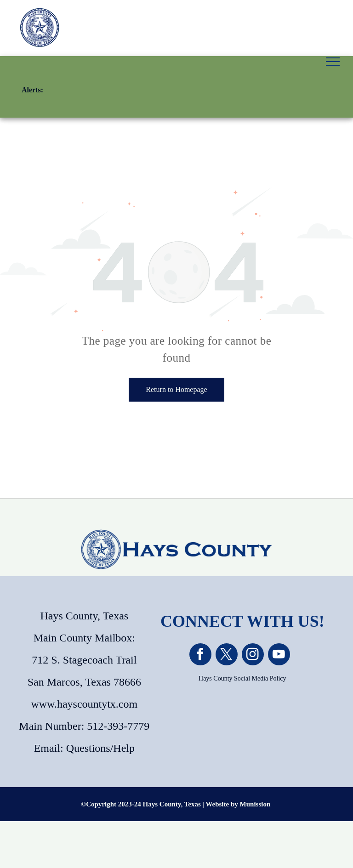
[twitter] (227, 655)
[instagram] (253, 655)
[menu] (333, 62)
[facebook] (200, 655)
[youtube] (279, 655)
